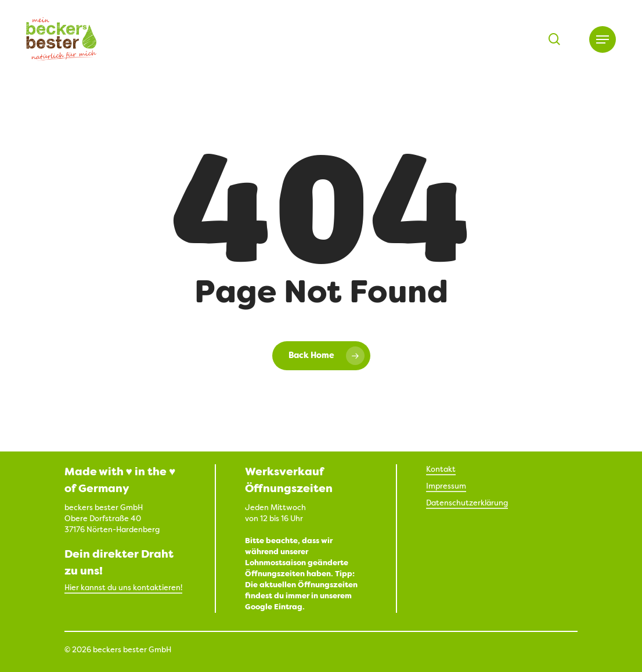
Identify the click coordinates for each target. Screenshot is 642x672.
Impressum (446, 487)
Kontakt (441, 470)
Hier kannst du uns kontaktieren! (123, 588)
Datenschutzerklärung (467, 503)
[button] (603, 39)
